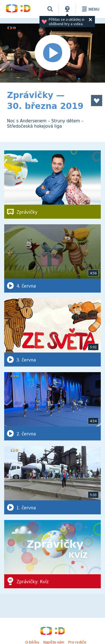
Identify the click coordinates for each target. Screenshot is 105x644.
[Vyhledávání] (50, 9)
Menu (90, 9)
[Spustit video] (53, 53)
